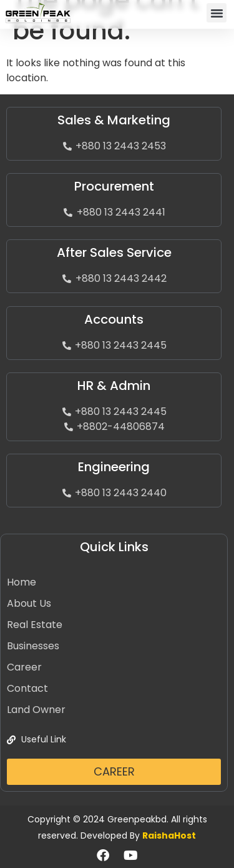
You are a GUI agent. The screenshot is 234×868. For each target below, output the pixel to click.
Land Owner (36, 710)
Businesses (33, 646)
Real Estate (35, 625)
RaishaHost (169, 836)
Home (22, 582)
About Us (29, 603)
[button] (217, 13)
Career (24, 667)
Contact (27, 688)
